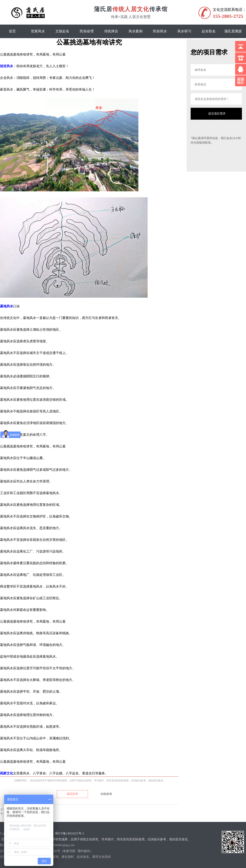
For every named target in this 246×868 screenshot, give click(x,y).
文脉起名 (62, 31)
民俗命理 (87, 31)
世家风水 (38, 31)
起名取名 (209, 31)
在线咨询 (106, 794)
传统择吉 (111, 31)
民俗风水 (160, 31)
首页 (12, 31)
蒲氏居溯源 (233, 31)
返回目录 (72, 794)
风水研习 (184, 31)
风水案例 (136, 31)
